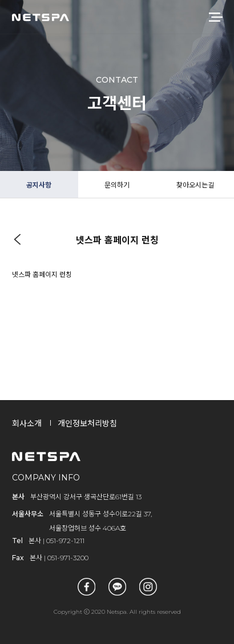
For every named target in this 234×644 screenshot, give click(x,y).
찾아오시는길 (195, 185)
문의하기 (117, 185)
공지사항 (39, 185)
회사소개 (27, 423)
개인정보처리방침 (87, 423)
